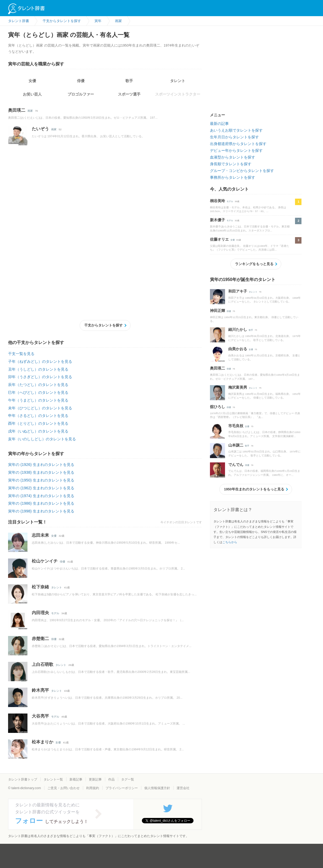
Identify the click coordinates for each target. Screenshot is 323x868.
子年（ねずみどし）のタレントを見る (40, 361)
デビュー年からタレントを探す (236, 150)
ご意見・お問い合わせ (64, 788)
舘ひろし (217, 407)
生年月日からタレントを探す (234, 137)
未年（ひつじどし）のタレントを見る (40, 408)
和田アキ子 (238, 291)
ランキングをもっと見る (254, 264)
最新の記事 (219, 124)
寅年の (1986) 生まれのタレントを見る (41, 503)
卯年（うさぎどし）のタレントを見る (40, 377)
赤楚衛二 (40, 639)
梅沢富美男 (238, 387)
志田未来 (40, 535)
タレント (178, 81)
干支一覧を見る (21, 354)
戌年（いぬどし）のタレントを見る (38, 431)
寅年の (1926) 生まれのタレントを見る (41, 465)
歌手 (129, 81)
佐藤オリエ (219, 239)
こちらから (230, 542)
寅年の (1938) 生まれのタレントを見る (41, 472)
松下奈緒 (40, 587)
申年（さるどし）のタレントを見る (38, 416)
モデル (55, 613)
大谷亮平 (40, 716)
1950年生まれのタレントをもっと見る (254, 489)
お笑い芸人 (32, 94)
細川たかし (238, 329)
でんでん (236, 465)
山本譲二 (236, 445)
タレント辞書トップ (23, 779)
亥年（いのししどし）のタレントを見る (42, 439)
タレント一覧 (53, 779)
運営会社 (183, 788)
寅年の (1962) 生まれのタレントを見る (41, 488)
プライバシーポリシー (122, 788)
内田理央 (40, 613)
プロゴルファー (81, 94)
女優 (32, 81)
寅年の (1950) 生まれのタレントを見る (41, 480)
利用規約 (93, 788)
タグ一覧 (128, 779)
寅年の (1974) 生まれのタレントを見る (41, 496)
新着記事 (76, 779)
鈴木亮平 (40, 690)
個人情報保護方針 (157, 788)
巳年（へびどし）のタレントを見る (38, 392)
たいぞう (40, 129)
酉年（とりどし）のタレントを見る (38, 423)
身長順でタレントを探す (231, 164)
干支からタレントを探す (103, 325)
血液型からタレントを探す (233, 157)
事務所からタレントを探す (233, 177)
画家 (30, 111)
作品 (111, 779)
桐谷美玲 (217, 201)
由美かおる (238, 349)
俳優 (81, 81)
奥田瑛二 (17, 110)
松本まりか (43, 742)
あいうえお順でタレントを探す (236, 130)
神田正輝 (217, 311)
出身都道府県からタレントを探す (238, 144)
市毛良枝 (236, 426)
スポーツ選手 (129, 94)
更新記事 (95, 779)
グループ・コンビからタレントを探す (242, 171)
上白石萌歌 (43, 664)
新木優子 (217, 220)
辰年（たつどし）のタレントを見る (38, 385)
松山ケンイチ (45, 561)
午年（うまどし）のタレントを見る (38, 400)
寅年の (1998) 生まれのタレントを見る (41, 511)
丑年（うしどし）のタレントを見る (38, 369)
